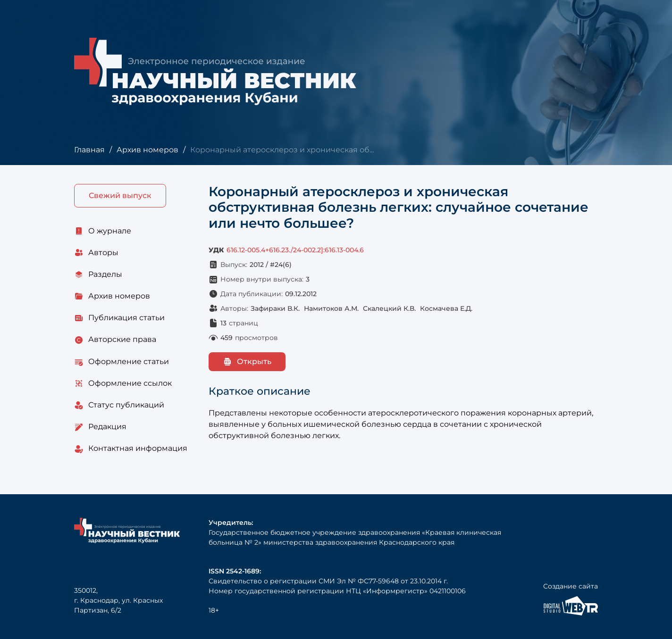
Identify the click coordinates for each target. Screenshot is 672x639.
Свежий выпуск (120, 195)
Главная (89, 150)
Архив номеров (147, 150)
